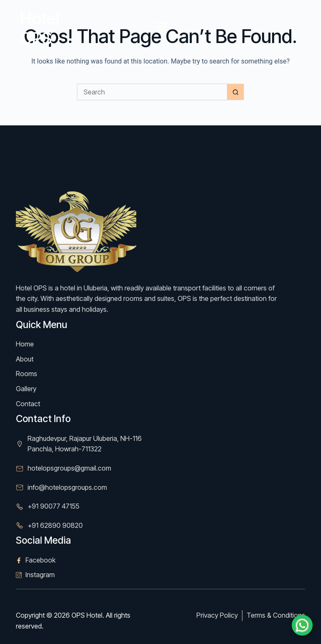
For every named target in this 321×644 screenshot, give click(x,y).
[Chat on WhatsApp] (302, 625)
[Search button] (236, 92)
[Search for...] (152, 92)
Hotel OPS (40, 28)
